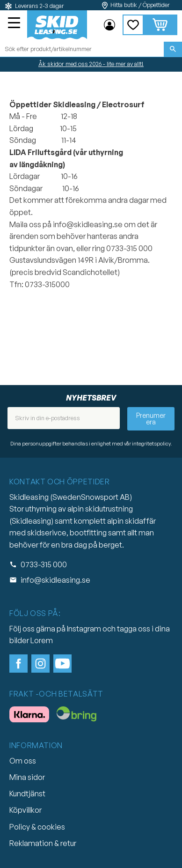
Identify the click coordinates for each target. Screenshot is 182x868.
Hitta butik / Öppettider (140, 5)
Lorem (42, 640)
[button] (15, 24)
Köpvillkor (25, 810)
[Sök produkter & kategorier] (82, 49)
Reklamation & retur (43, 843)
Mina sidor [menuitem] (109, 25)
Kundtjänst (27, 794)
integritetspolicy (151, 444)
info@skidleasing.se (55, 580)
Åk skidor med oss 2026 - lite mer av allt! (91, 64)
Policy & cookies (37, 827)
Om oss (23, 761)
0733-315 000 (44, 564)
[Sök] (173, 49)
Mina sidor (27, 777)
